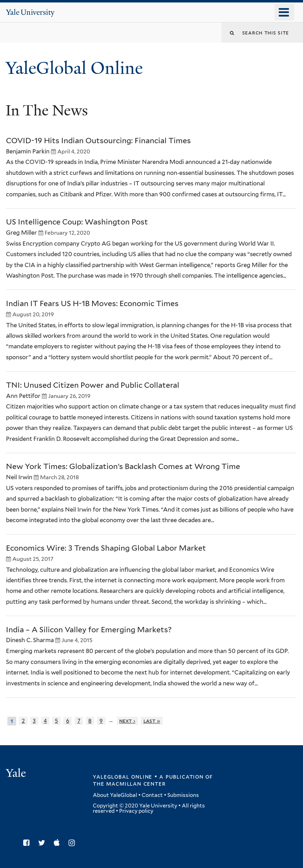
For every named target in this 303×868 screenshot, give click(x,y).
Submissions (183, 795)
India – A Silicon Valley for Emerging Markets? (89, 630)
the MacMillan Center (129, 784)
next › (127, 721)
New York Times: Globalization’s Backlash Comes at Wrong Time (123, 466)
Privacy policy (136, 811)
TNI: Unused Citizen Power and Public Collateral (93, 385)
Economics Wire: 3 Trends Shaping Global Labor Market (106, 548)
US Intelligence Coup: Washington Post (77, 222)
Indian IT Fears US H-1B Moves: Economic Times (92, 303)
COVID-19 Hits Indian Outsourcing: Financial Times (98, 141)
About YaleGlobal (115, 795)
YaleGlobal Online (74, 68)
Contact (152, 795)
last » (152, 721)
